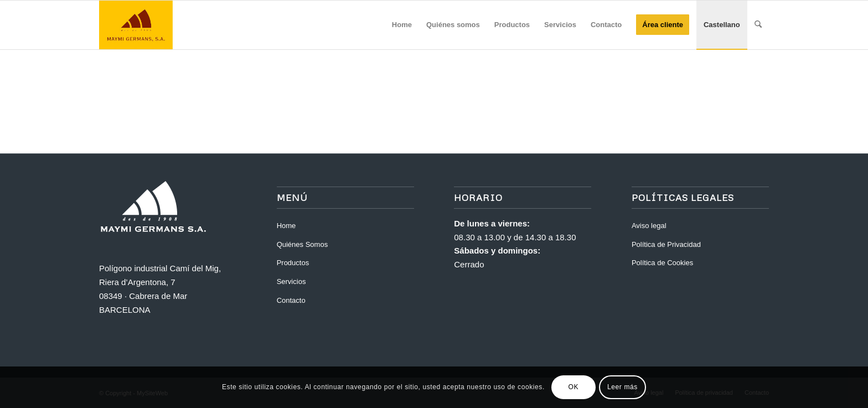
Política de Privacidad (666, 244)
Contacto (291, 300)
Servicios (291, 282)
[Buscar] (758, 25)
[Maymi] (152, 25)
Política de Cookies (662, 263)
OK (574, 387)
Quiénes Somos (303, 244)
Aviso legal (649, 226)
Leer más (622, 387)
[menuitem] (402, 25)
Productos (293, 263)
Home (286, 226)
